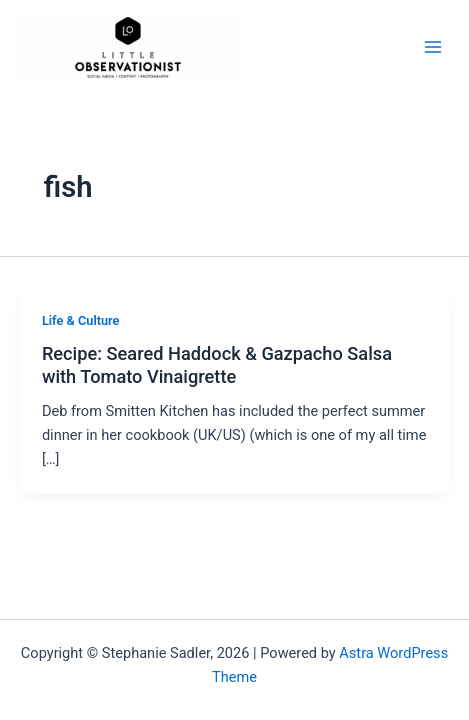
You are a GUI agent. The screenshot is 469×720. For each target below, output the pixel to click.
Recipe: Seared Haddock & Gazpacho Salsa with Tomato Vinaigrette (217, 364)
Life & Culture (81, 320)
